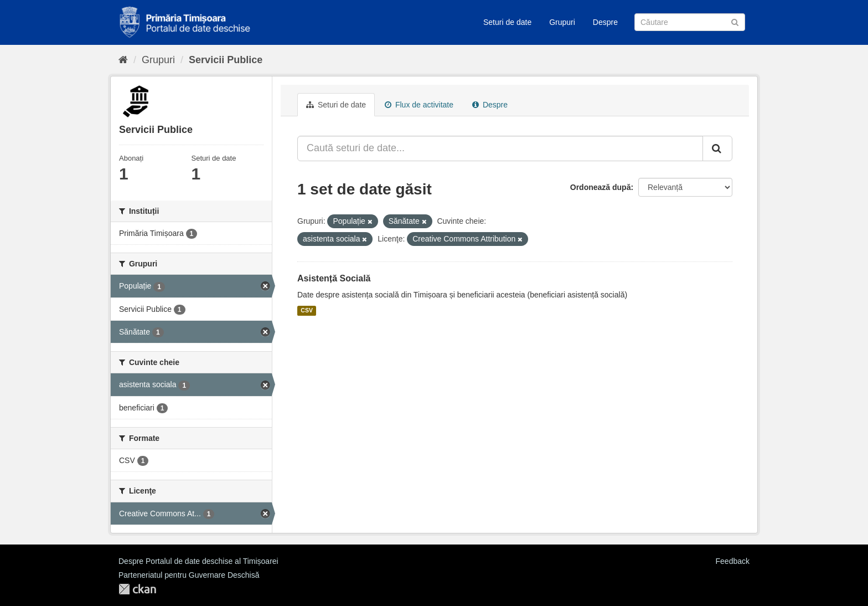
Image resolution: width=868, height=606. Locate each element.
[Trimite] (735, 21)
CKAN (137, 589)
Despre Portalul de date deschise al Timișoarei (198, 561)
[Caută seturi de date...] (500, 148)
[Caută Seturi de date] (690, 22)
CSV (307, 311)
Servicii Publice (226, 60)
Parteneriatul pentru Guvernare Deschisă (189, 575)
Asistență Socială (334, 278)
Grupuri (562, 22)
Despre (605, 22)
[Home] (123, 60)
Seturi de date (507, 22)
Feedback (733, 561)
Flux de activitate (419, 105)
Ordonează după (601, 187)
